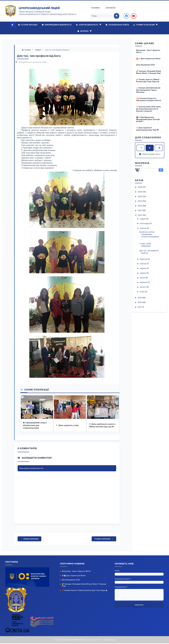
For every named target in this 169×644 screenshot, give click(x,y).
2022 (140, 206)
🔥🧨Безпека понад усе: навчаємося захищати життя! (149, 99)
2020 (140, 215)
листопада (145, 224)
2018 (140, 302)
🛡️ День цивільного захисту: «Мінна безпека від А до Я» (102, 426)
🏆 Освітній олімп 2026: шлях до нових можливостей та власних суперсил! (148, 109)
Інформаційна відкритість (57, 25)
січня (142, 292)
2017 (140, 307)
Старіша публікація (104, 539)
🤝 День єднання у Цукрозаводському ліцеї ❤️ (147, 129)
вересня (144, 259)
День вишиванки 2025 (145, 65)
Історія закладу (28, 25)
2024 (140, 197)
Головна (94, 8)
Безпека (84, 31)
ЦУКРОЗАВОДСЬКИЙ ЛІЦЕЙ (39, 8)
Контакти (109, 8)
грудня (143, 219)
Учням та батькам (145, 25)
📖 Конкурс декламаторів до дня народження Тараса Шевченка (148, 90)
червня (143, 268)
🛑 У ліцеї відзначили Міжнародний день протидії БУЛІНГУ (148, 119)
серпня (143, 264)
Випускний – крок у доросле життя (148, 51)
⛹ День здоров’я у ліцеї (67, 426)
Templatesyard (109, 640)
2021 (140, 211)
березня (144, 282)
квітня (143, 278)
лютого (143, 287)
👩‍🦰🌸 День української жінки (148, 59)
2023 (140, 201)
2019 (140, 298)
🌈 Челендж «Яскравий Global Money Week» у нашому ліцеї (149, 72)
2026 (140, 187)
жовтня (143, 228)
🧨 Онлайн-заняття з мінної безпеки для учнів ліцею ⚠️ (148, 80)
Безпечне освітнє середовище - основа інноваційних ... (149, 236)
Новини (38, 50)
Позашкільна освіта (117, 25)
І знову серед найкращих (145, 245)
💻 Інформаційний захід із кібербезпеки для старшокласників (35, 426)
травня (143, 273)
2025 (140, 192)
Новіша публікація (29, 539)
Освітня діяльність (89, 25)
